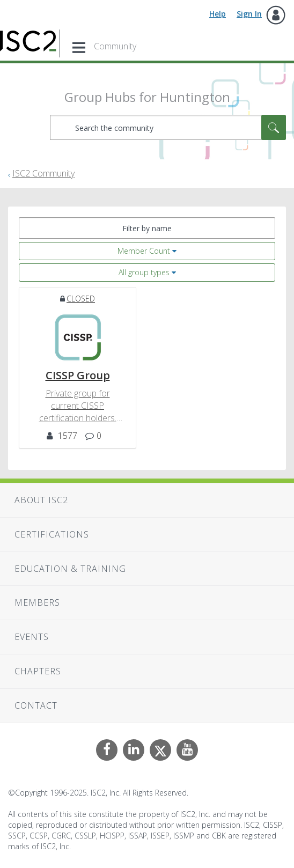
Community (115, 46)
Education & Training (70, 569)
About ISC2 (41, 500)
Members (37, 602)
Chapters (38, 671)
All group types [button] (144, 272)
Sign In (249, 14)
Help (218, 14)
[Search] (168, 127)
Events (32, 637)
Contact (36, 705)
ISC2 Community (43, 173)
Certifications (52, 534)
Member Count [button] (144, 251)
